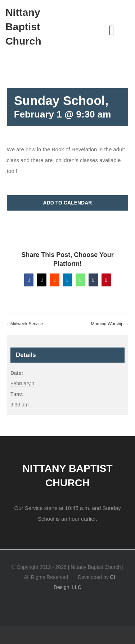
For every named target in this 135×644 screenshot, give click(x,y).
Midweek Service (27, 324)
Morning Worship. (108, 324)
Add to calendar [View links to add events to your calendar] (68, 203)
